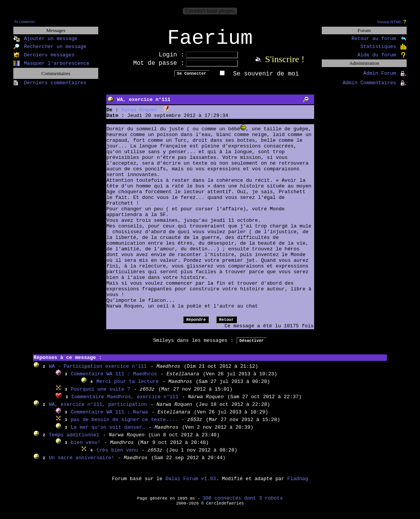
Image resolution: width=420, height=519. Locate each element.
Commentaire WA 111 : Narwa (109, 417)
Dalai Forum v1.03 (191, 484)
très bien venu (117, 455)
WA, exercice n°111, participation (98, 409)
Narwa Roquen (139, 115)
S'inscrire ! (285, 64)
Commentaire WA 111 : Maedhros (114, 379)
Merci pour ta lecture (128, 387)
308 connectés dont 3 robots (243, 503)
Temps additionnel (74, 440)
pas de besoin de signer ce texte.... (124, 425)
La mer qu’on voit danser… (108, 432)
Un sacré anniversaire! (81, 463)
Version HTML (389, 22)
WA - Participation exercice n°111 (98, 371)
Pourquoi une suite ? (101, 394)
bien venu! (86, 448)
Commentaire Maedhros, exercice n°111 (125, 402)
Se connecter (25, 22)
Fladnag (298, 484)
